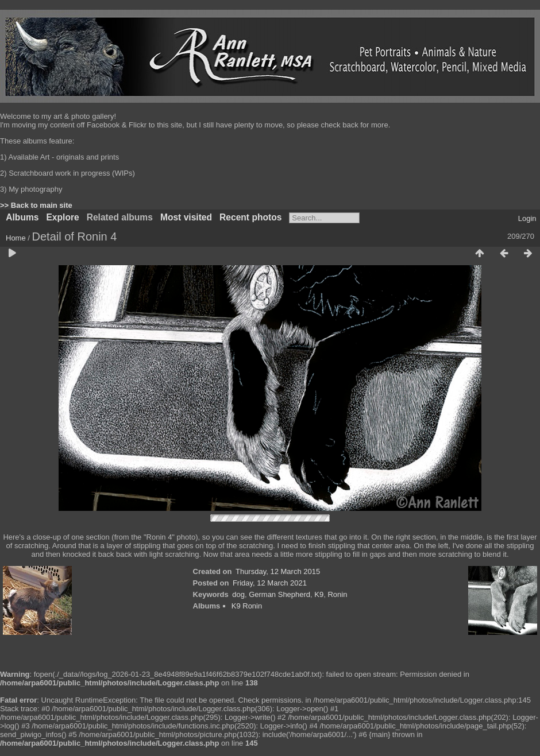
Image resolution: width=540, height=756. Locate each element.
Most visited (186, 217)
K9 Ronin (247, 606)
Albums (22, 217)
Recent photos (250, 217)
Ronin (337, 594)
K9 (319, 594)
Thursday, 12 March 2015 (278, 571)
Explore (62, 217)
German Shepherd (279, 594)
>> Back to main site (36, 205)
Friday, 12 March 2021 (270, 583)
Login (527, 218)
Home (16, 238)
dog (238, 594)
